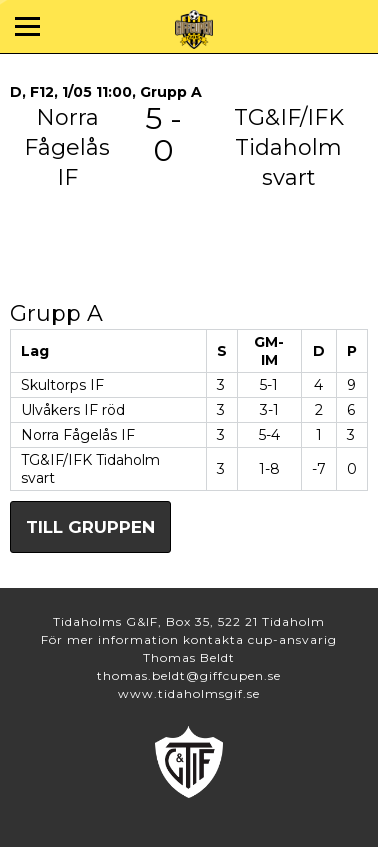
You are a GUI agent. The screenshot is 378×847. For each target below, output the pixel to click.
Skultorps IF (62, 385)
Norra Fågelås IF (78, 435)
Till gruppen (90, 527)
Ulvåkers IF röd (73, 410)
